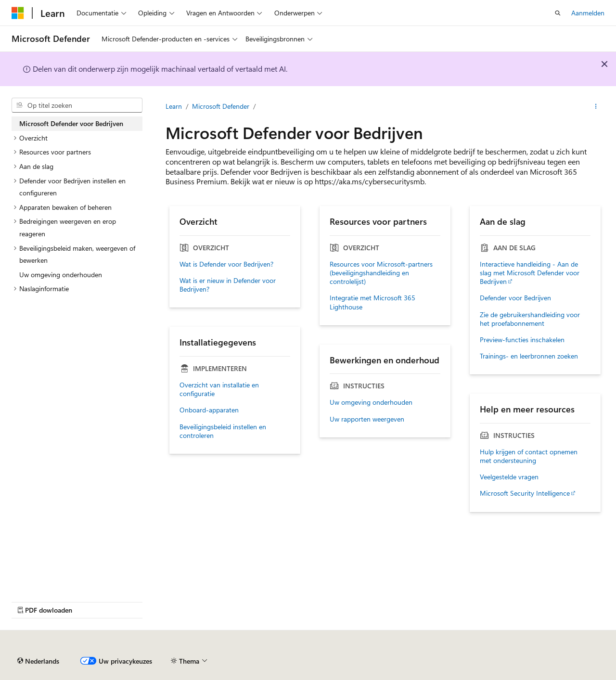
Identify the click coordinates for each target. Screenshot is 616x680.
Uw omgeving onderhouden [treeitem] (61, 275)
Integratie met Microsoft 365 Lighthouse (372, 302)
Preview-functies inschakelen (522, 340)
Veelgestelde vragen (509, 477)
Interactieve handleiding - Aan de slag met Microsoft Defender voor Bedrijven (530, 273)
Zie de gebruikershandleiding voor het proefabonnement (530, 319)
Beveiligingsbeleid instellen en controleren (223, 431)
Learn (174, 106)
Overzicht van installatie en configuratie (219, 389)
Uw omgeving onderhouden (371, 402)
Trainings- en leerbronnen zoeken (529, 356)
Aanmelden (588, 13)
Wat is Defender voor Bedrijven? (226, 264)
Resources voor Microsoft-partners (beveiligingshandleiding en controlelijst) (381, 273)
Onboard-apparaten (209, 410)
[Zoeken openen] (558, 13)
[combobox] (77, 105)
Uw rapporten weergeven (367, 419)
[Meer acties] (596, 106)
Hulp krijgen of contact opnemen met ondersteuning (529, 456)
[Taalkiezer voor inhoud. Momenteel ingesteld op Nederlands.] (38, 661)
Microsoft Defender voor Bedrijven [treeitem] (71, 123)
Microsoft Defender (221, 106)
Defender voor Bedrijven (515, 298)
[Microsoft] (18, 13)
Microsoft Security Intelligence (525, 493)
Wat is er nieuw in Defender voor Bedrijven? (228, 285)
